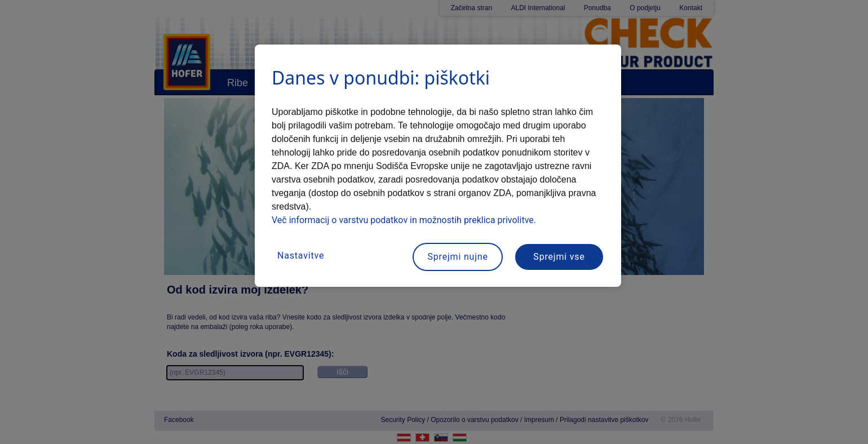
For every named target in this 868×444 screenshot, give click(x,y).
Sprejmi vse (559, 257)
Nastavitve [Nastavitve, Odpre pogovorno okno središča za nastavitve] (301, 256)
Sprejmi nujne (458, 257)
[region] (438, 166)
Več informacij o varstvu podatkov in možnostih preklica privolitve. (404, 220)
